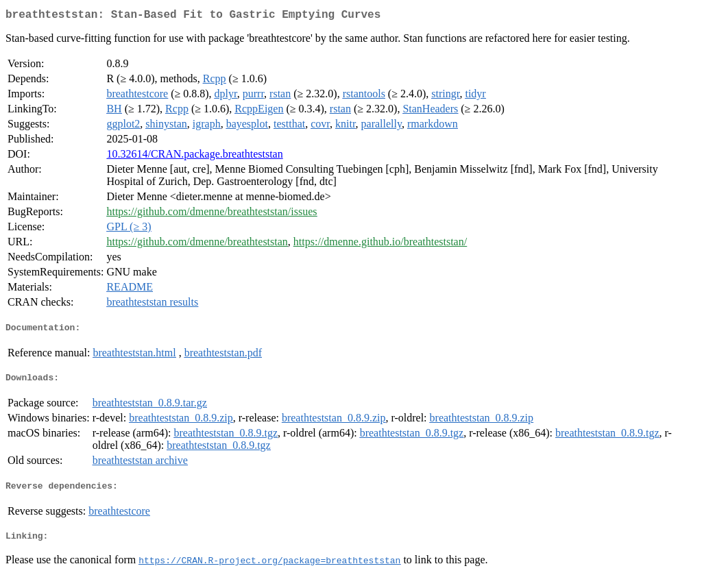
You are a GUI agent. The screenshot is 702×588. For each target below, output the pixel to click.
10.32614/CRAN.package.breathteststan (194, 157)
